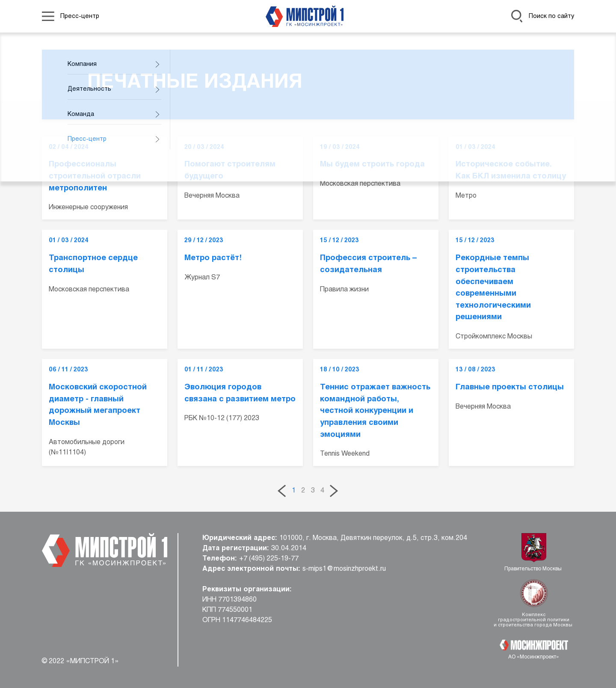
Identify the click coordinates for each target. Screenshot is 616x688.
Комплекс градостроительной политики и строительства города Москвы (534, 620)
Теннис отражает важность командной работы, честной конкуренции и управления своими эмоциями (375, 411)
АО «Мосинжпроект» (534, 657)
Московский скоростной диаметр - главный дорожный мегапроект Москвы (98, 405)
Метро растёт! (213, 258)
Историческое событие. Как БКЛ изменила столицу (511, 171)
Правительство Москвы (534, 569)
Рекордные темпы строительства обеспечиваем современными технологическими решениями (493, 288)
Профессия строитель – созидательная (368, 264)
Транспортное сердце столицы (93, 264)
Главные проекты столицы (510, 387)
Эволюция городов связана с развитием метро (240, 393)
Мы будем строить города (372, 165)
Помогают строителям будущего (230, 171)
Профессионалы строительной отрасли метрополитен (95, 176)
